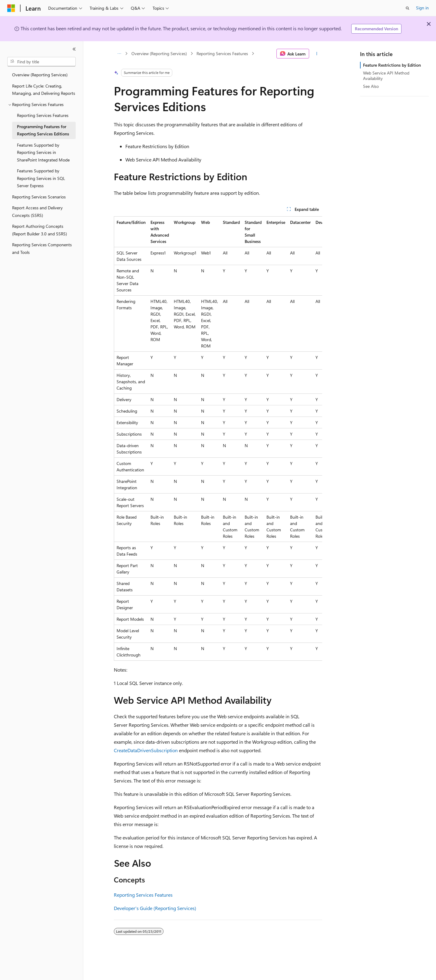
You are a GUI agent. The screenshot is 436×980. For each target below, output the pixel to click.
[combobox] (41, 62)
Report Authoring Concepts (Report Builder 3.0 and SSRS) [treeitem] (40, 230)
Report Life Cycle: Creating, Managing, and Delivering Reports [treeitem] (44, 90)
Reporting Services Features (222, 53)
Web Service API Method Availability (386, 76)
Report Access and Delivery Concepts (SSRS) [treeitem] (37, 211)
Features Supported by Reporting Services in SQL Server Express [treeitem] (41, 178)
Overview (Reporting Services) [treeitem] (40, 75)
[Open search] (408, 8)
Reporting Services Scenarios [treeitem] (39, 197)
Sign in (422, 8)
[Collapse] (74, 49)
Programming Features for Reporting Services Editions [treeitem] (43, 130)
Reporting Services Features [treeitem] (43, 115)
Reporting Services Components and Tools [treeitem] (42, 248)
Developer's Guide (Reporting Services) (155, 908)
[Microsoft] (11, 8)
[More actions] (317, 54)
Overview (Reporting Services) (159, 53)
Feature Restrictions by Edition (392, 65)
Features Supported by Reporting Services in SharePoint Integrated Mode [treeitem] (43, 152)
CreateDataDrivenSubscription (146, 750)
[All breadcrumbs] (119, 54)
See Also (371, 86)
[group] (218, 439)
